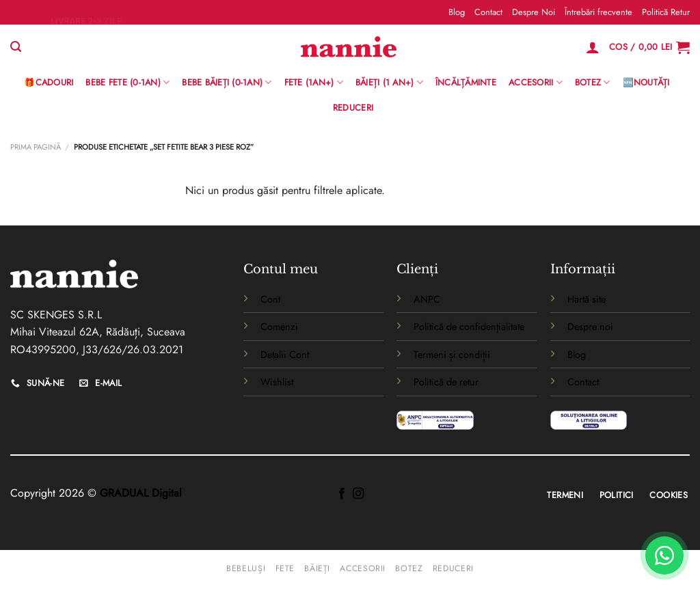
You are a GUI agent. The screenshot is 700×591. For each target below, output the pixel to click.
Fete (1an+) (314, 83)
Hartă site (587, 299)
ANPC (427, 299)
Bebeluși (246, 568)
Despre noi (590, 327)
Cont (270, 299)
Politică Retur (666, 12)
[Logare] (593, 47)
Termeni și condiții (452, 355)
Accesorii (536, 83)
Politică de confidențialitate (469, 327)
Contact (488, 12)
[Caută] (16, 47)
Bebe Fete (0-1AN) (127, 83)
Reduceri (353, 108)
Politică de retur (446, 382)
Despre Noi (534, 12)
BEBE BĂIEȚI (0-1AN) (227, 83)
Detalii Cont (285, 355)
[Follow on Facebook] (342, 494)
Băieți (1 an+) (389, 83)
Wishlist (277, 382)
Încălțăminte (466, 82)
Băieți (317, 568)
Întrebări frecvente (598, 12)
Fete (285, 568)
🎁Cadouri (49, 82)
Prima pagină (36, 147)
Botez (593, 83)
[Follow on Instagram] (358, 494)
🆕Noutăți (646, 82)
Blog (457, 12)
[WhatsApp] (664, 555)
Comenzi (279, 327)
